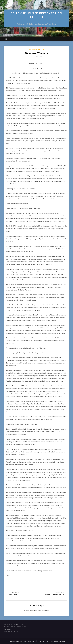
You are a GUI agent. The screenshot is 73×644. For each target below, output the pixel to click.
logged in (34, 611)
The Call (13, 594)
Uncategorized (37, 49)
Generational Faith (54, 594)
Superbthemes (61, 641)
